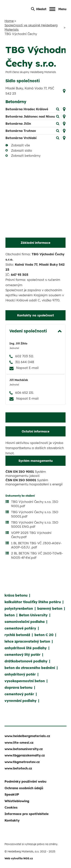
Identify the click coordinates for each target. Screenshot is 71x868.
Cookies (11, 807)
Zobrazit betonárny (26, 155)
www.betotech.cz (18, 768)
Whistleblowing (17, 801)
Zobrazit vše (21, 145)
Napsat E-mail (27, 368)
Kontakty (12, 820)
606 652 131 (24, 393)
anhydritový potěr (20, 674)
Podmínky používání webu (25, 781)
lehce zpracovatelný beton (27, 641)
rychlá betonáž (17, 635)
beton (10, 615)
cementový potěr (19, 694)
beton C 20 (44, 635)
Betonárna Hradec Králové (27, 109)
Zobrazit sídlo (22, 150)
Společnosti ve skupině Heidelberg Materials (31, 27)
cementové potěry (20, 628)
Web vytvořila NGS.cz (19, 858)
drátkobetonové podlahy (26, 661)
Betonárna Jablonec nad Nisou (30, 116)
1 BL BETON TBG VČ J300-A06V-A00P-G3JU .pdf (36, 545)
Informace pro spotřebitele (27, 814)
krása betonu (16, 595)
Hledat (39, 9)
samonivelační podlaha (25, 622)
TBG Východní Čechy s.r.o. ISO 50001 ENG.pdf (35, 524)
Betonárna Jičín (18, 124)
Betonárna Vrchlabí (21, 138)
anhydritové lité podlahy (26, 648)
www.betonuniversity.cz (24, 749)
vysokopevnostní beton (25, 681)
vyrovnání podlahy (21, 701)
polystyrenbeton (19, 608)
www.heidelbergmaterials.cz (27, 736)
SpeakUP (12, 794)
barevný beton (50, 608)
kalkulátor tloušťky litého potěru (33, 602)
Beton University (33, 615)
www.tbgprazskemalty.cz (25, 755)
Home (9, 21)
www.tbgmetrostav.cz (22, 762)
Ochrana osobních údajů (24, 788)
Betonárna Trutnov (21, 131)
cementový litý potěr (23, 655)
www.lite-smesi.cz (19, 742)
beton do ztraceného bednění (30, 668)
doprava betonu (18, 687)
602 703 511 (24, 356)
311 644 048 (25, 362)
